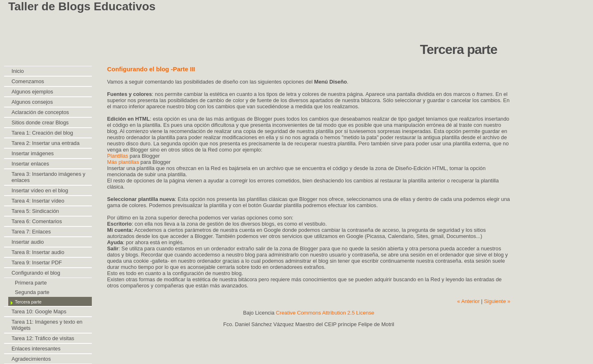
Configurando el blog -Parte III (151, 69)
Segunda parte (32, 292)
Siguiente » (497, 301)
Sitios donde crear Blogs (40, 122)
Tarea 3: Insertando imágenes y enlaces (48, 177)
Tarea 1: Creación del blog (42, 133)
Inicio (18, 71)
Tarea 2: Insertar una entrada (46, 143)
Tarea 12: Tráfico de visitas (43, 338)
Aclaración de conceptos (40, 112)
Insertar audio (28, 242)
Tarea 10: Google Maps (39, 311)
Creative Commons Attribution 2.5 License (325, 313)
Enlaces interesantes (36, 349)
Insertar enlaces (30, 164)
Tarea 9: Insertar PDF (37, 262)
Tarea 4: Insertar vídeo (38, 201)
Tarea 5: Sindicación (35, 211)
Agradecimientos (31, 359)
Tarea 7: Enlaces (31, 232)
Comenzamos (28, 81)
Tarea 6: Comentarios (37, 221)
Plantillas (118, 156)
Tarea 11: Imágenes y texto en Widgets (47, 325)
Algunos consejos (32, 102)
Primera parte (31, 283)
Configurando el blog (36, 273)
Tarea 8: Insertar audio (38, 252)
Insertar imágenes (33, 153)
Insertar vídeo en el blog (40, 190)
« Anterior (468, 301)
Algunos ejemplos (32, 92)
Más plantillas (123, 162)
